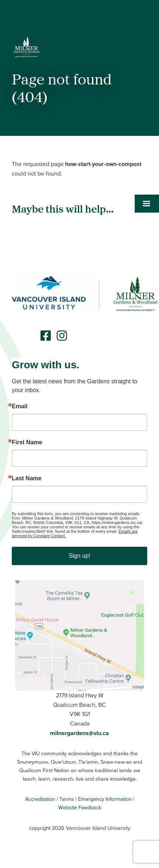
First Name (27, 442)
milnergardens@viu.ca (79, 733)
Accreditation (40, 799)
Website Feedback (80, 807)
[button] (147, 168)
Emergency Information (105, 799)
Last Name (27, 478)
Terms (67, 799)
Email (20, 406)
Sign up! (80, 556)
